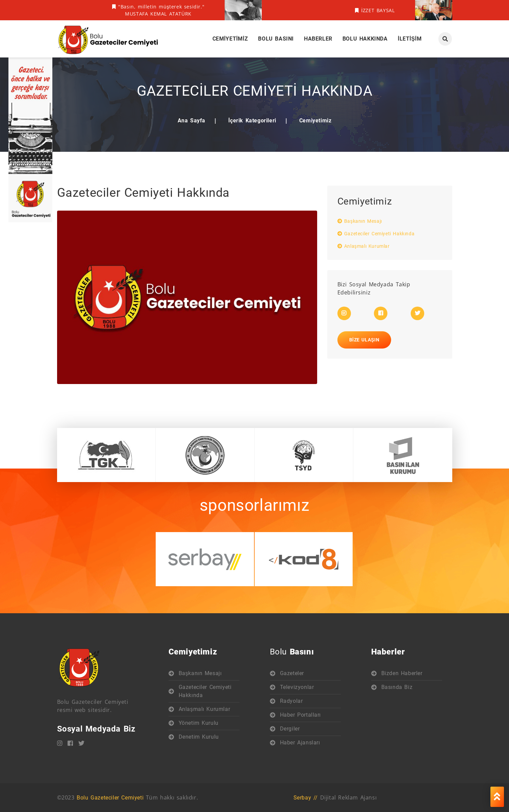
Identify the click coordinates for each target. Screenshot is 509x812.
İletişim (410, 39)
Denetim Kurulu (199, 737)
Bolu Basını (276, 39)
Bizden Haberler (402, 673)
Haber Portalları (301, 715)
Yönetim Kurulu (199, 723)
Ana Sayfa (192, 121)
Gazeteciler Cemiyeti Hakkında (376, 234)
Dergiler (290, 729)
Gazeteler (292, 673)
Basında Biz (397, 687)
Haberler (318, 39)
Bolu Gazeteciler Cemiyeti (110, 798)
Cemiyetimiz (230, 39)
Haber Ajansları (300, 743)
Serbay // (306, 798)
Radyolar (291, 701)
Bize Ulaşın (364, 340)
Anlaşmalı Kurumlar (364, 246)
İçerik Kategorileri (252, 121)
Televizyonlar (297, 687)
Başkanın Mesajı (360, 221)
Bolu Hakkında (365, 39)
